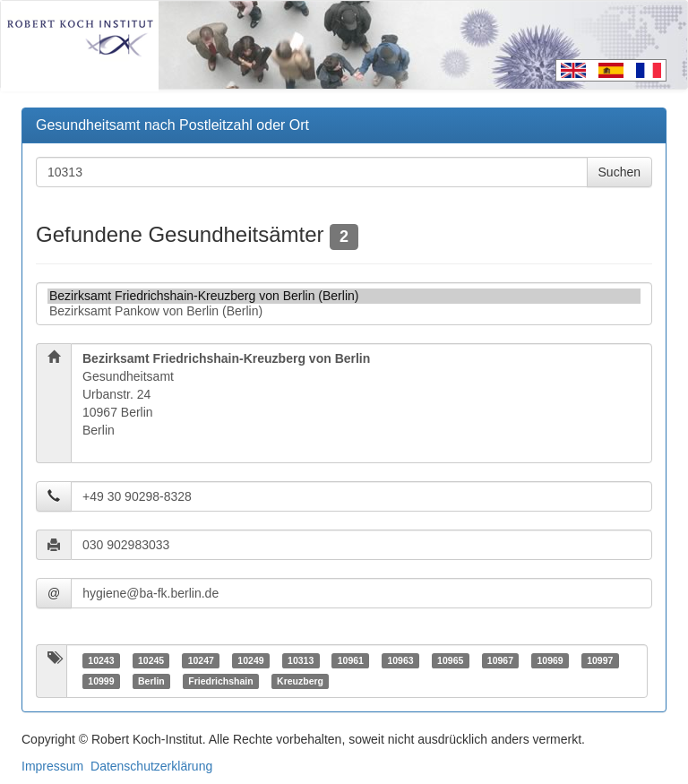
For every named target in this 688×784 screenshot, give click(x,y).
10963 (400, 660)
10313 (301, 660)
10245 (151, 660)
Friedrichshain (220, 681)
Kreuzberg (300, 681)
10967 (500, 660)
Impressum (52, 766)
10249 (250, 660)
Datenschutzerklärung (151, 766)
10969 (550, 660)
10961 (351, 660)
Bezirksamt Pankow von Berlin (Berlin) (344, 311)
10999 (101, 681)
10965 (450, 660)
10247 (201, 660)
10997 (600, 660)
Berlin (151, 681)
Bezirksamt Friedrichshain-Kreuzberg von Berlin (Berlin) (344, 296)
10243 (101, 660)
